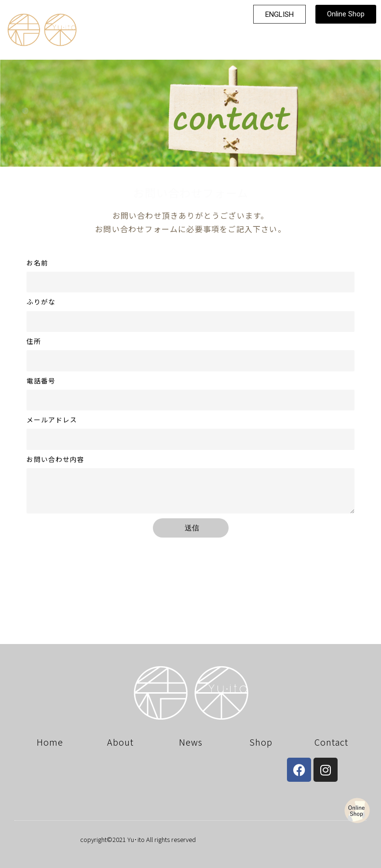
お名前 (37, 263)
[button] (279, 13)
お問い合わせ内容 (55, 459)
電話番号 (41, 381)
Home (50, 742)
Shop (261, 742)
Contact (331, 742)
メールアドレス (52, 420)
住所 (34, 341)
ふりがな (41, 302)
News (191, 742)
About (120, 742)
